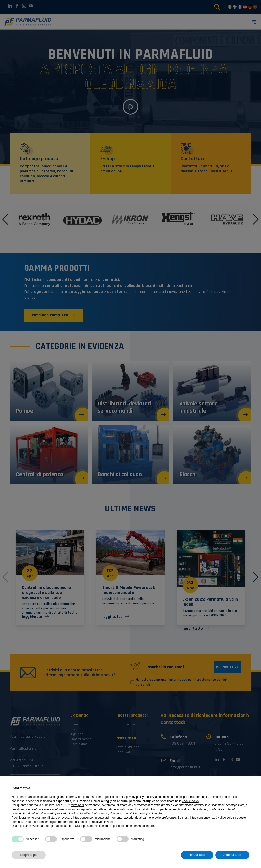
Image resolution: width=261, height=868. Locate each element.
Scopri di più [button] (29, 855)
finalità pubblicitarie (193, 809)
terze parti (77, 805)
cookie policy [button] (191, 801)
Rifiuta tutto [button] (197, 855)
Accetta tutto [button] (232, 855)
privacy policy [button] (135, 797)
